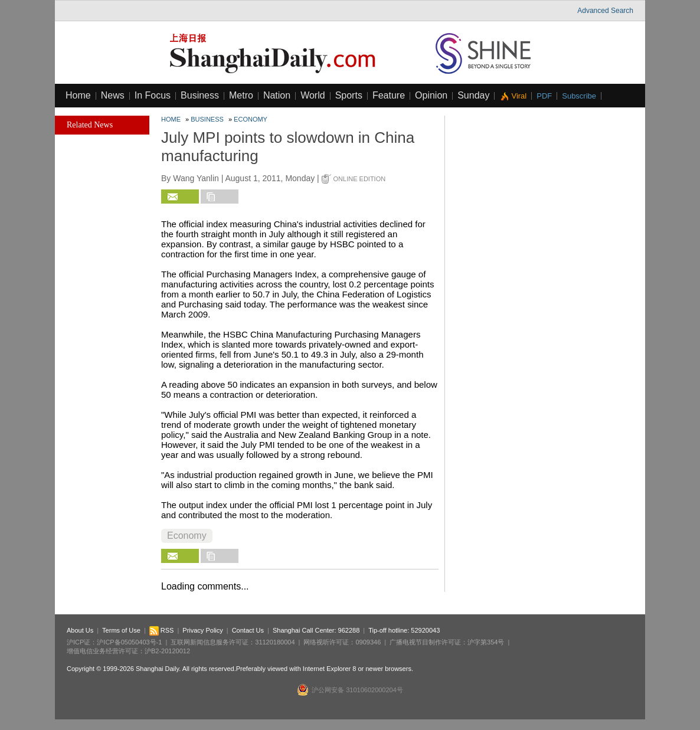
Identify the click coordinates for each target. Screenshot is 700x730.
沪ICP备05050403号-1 (129, 642)
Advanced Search (605, 11)
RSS (162, 630)
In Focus (153, 95)
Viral (519, 96)
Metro (241, 95)
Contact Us (248, 630)
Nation (277, 95)
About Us (80, 630)
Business (200, 95)
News (113, 95)
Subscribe (579, 96)
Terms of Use (121, 630)
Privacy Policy (202, 630)
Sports (349, 95)
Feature (389, 95)
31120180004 (275, 642)
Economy (251, 119)
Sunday (473, 95)
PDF (544, 96)
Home (78, 95)
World (313, 95)
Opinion (431, 95)
